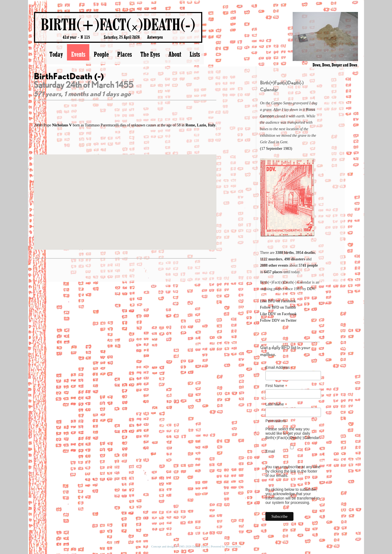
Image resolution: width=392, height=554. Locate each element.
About (175, 54)
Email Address (279, 368)
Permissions (276, 421)
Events (78, 54)
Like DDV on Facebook (278, 314)
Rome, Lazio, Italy (200, 125)
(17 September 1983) (276, 149)
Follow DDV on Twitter (278, 320)
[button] (125, 197)
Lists (195, 54)
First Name (276, 386)
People (101, 54)
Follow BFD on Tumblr (278, 307)
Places (124, 54)
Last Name (276, 404)
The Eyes (150, 54)
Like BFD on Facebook (278, 301)
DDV (311, 289)
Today (56, 54)
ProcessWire (233, 546)
